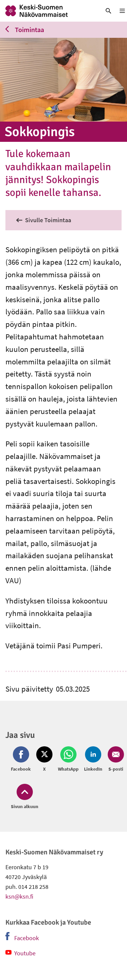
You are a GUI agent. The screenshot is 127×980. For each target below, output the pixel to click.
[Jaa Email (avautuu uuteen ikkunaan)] (114, 759)
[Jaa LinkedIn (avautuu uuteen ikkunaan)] (93, 759)
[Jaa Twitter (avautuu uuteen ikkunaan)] (44, 759)
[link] (48, 11)
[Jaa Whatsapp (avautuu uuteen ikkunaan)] (68, 759)
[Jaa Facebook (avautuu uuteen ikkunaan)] (22, 759)
